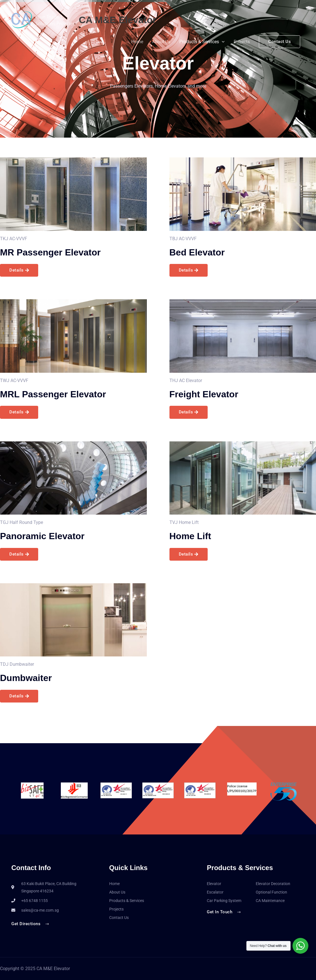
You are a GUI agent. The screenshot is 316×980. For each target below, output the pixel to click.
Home (137, 42)
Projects (242, 42)
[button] (222, 42)
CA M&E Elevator (119, 20)
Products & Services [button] (202, 42)
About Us (161, 42)
